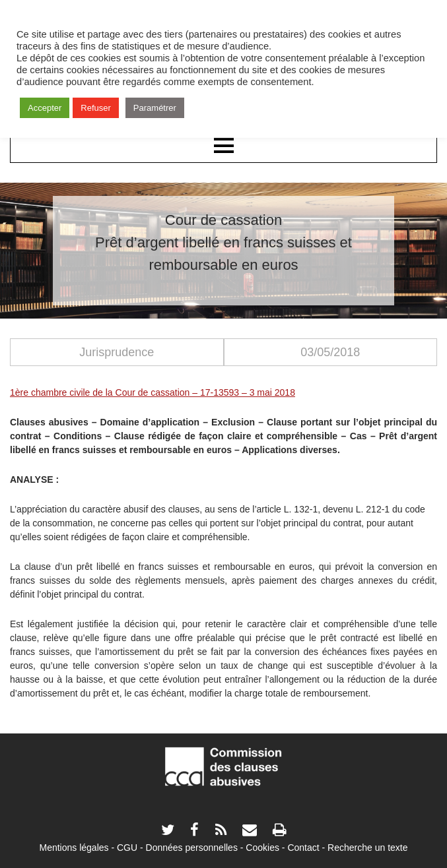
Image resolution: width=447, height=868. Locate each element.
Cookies (262, 848)
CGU (127, 848)
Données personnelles (192, 848)
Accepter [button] (45, 108)
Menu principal (223, 146)
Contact (303, 848)
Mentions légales (74, 848)
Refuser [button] (96, 108)
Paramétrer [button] (155, 108)
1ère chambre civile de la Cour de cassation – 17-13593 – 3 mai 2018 (153, 392)
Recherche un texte (367, 848)
